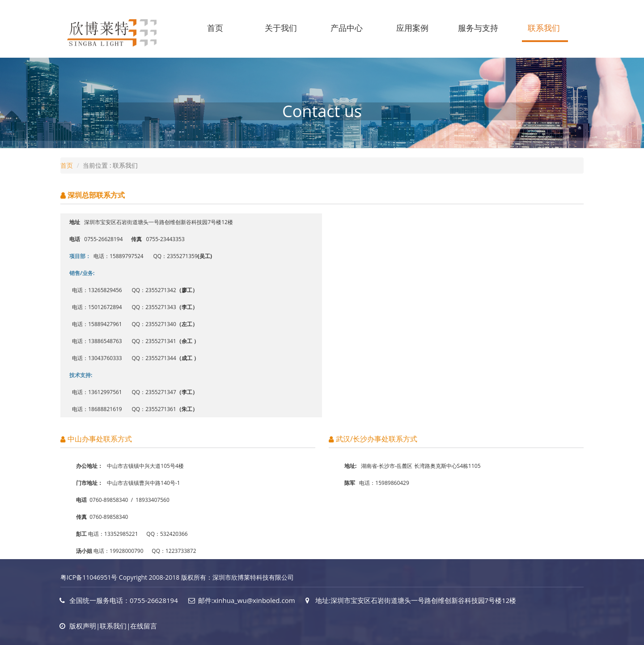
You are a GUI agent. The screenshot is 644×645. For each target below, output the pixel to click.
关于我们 (281, 28)
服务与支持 (478, 28)
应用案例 (412, 28)
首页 (215, 28)
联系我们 (544, 28)
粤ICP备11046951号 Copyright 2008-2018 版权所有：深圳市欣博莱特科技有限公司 (177, 577)
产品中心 (347, 28)
